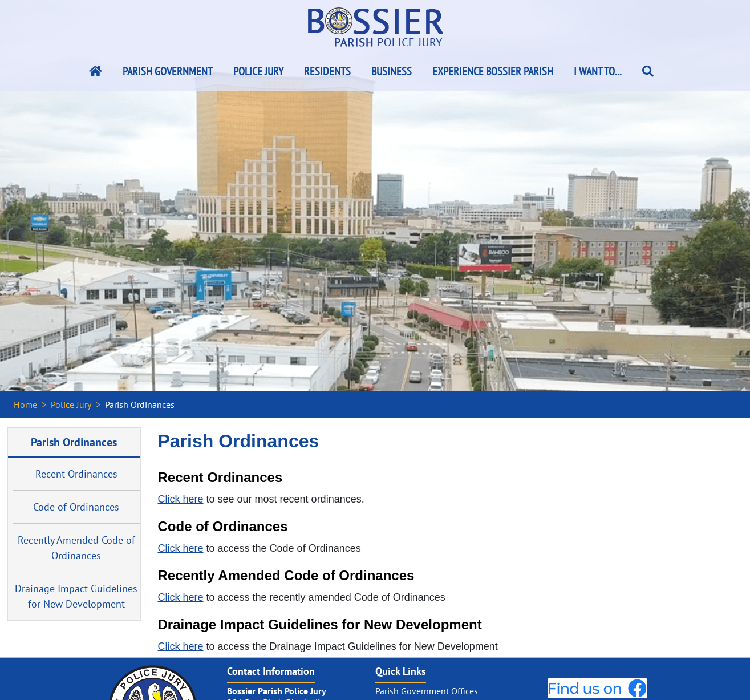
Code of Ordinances (76, 507)
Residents (327, 71)
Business (392, 71)
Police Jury (258, 71)
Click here (181, 499)
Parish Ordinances (74, 442)
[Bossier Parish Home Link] (96, 71)
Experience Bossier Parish (493, 71)
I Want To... (598, 71)
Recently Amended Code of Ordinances (76, 548)
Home (25, 404)
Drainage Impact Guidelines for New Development (76, 596)
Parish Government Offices (427, 691)
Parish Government (168, 71)
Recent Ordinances (76, 474)
